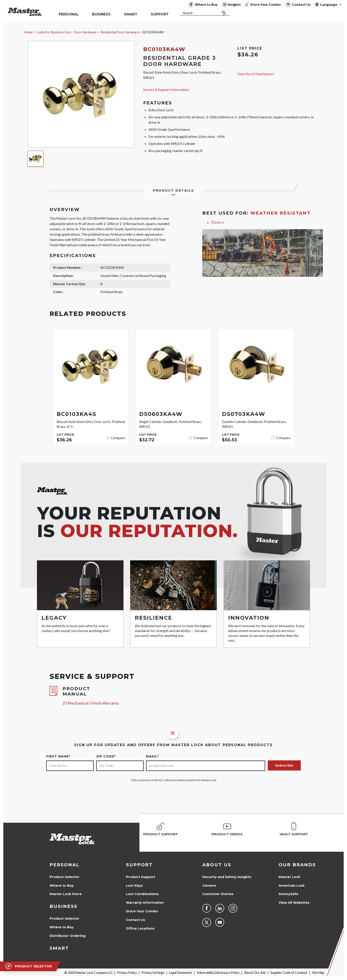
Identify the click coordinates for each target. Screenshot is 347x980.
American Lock (292, 886)
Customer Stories (218, 894)
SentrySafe (288, 894)
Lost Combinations (142, 894)
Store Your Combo (142, 911)
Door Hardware (85, 32)
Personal (65, 865)
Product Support (141, 877)
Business (64, 906)
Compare (118, 438)
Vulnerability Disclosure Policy (218, 973)
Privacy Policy (127, 973)
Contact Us (136, 920)
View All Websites (294, 903)
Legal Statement (181, 973)
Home (28, 32)
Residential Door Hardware (120, 32)
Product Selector (65, 877)
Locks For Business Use (53, 32)
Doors (218, 222)
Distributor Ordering (67, 936)
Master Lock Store (66, 894)
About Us (217, 865)
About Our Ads (255, 973)
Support (139, 865)
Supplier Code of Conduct (289, 973)
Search (187, 13)
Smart (59, 948)
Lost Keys (134, 886)
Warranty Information (145, 903)
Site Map (318, 973)
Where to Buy (62, 886)
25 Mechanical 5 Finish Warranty (91, 703)
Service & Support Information (166, 89)
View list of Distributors (256, 74)
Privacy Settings (153, 973)
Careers (209, 886)
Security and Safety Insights (227, 877)
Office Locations (140, 928)
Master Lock (289, 877)
